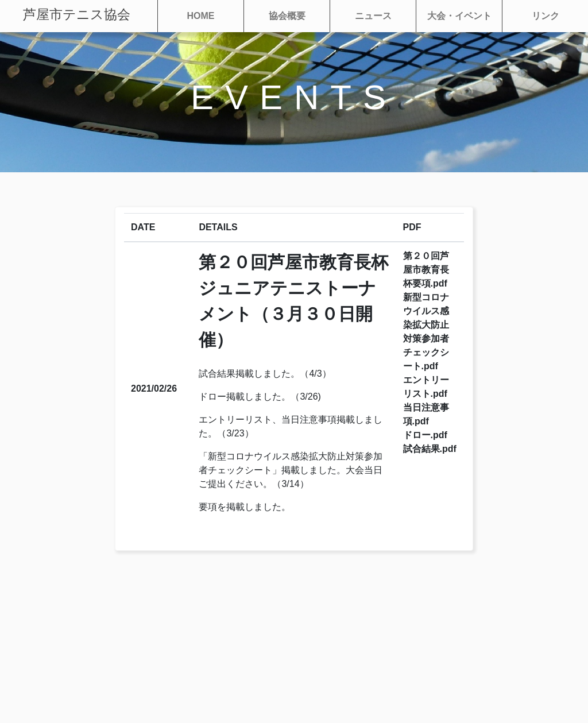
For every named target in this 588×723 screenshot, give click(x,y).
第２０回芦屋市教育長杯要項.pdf (426, 270)
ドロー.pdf (425, 435)
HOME (201, 16)
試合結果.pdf (430, 449)
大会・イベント (459, 16)
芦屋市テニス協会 (77, 14)
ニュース (373, 16)
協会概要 (287, 16)
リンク (546, 16)
